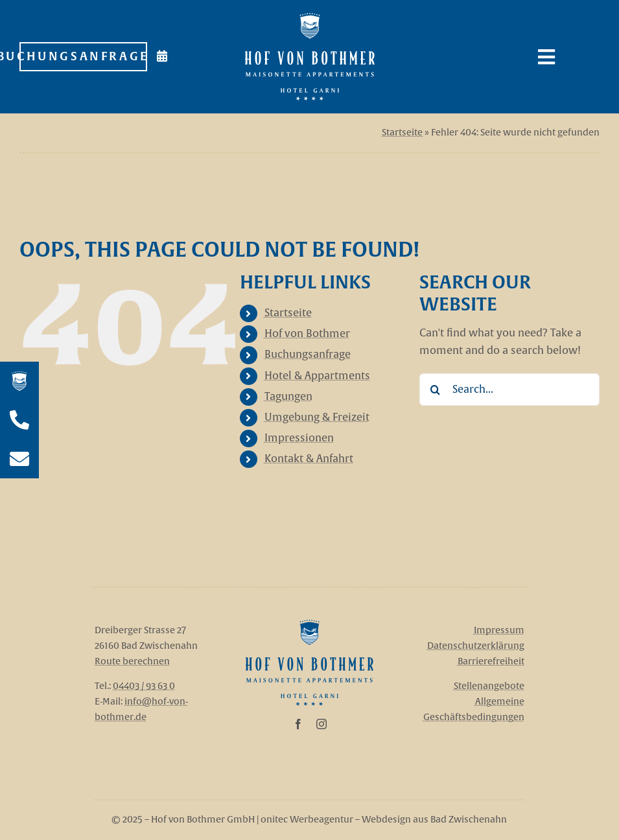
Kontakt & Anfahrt (309, 459)
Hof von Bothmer (307, 334)
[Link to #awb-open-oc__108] (564, 57)
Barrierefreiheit (491, 661)
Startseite (402, 133)
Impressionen (299, 438)
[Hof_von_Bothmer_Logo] (309, 625)
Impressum (499, 630)
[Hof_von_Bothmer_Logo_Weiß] (310, 18)
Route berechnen (132, 661)
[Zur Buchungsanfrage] (83, 57)
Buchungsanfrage (308, 355)
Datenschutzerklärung (476, 646)
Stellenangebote (489, 686)
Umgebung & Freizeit (317, 417)
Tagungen (288, 397)
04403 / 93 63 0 (144, 686)
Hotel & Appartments (317, 376)
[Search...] (509, 390)
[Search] (436, 390)
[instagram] (321, 724)
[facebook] (298, 724)
